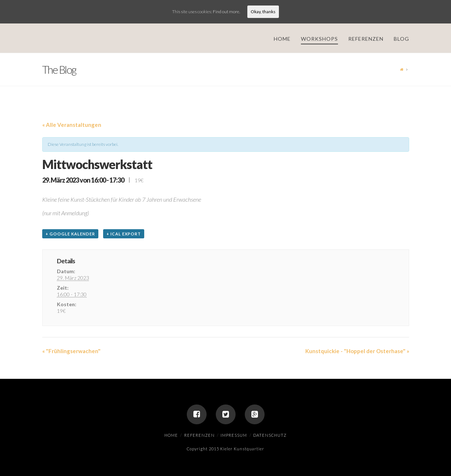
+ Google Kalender (70, 234)
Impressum (234, 435)
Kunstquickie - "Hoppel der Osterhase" (357, 351)
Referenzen (199, 435)
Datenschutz (270, 435)
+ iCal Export (124, 234)
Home (171, 435)
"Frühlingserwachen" (71, 351)
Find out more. (226, 12)
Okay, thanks (263, 12)
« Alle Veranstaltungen (72, 125)
